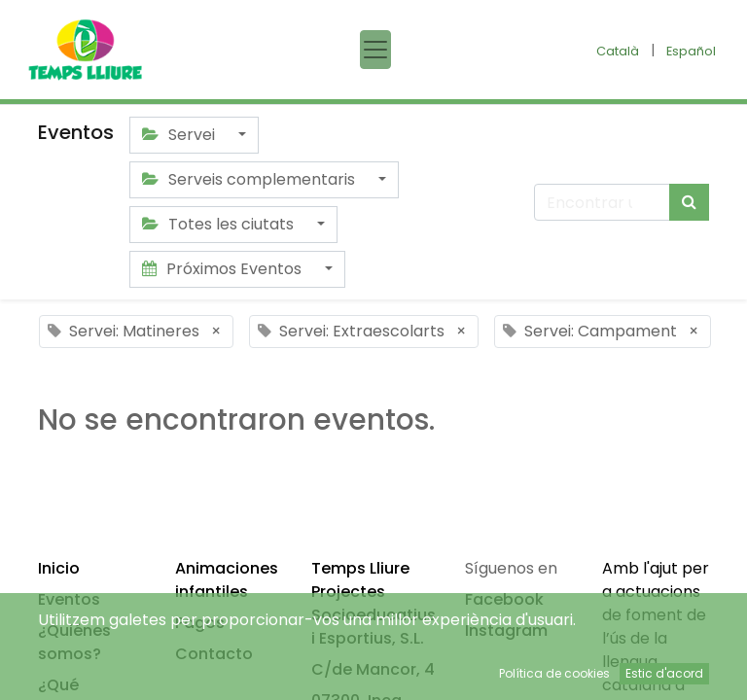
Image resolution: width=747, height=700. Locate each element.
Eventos (69, 599)
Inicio (59, 568)
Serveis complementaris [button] (250, 179)
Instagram (506, 630)
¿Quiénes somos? (74, 642)
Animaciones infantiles (227, 580)
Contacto (214, 654)
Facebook (504, 599)
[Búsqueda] (689, 202)
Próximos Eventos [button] (224, 269)
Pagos (200, 623)
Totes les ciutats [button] (220, 224)
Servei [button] (180, 135)
